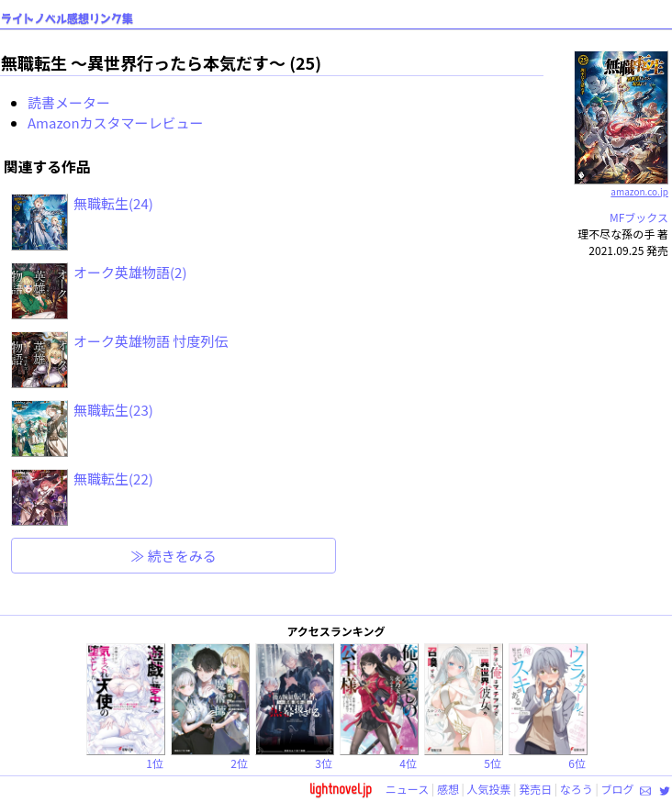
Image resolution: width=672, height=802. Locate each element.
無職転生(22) (113, 479)
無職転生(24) (113, 203)
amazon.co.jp (621, 184)
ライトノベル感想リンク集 (67, 19)
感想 (448, 789)
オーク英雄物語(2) (130, 272)
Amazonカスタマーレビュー (116, 123)
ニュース (407, 789)
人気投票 (489, 789)
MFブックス (639, 217)
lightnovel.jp (341, 789)
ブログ (617, 789)
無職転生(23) (113, 410)
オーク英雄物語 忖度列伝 (151, 341)
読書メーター (69, 102)
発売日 (535, 789)
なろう (577, 789)
